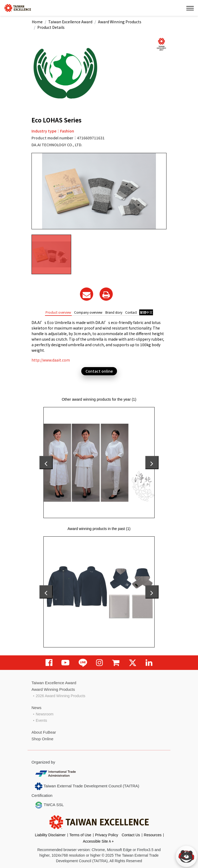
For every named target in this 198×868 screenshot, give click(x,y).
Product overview (58, 312)
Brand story (114, 312)
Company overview (88, 312)
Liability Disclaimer (50, 835)
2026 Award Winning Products (60, 696)
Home (37, 22)
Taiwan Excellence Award (70, 22)
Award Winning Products (120, 22)
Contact (131, 312)
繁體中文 (146, 312)
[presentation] (46, 463)
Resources (153, 835)
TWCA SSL (49, 805)
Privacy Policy (107, 835)
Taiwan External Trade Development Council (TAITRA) (87, 786)
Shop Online (42, 739)
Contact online (99, 371)
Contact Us (131, 835)
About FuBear (44, 732)
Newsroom (45, 714)
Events (41, 720)
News (37, 708)
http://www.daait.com (51, 360)
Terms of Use (80, 835)
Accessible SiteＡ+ (98, 841)
